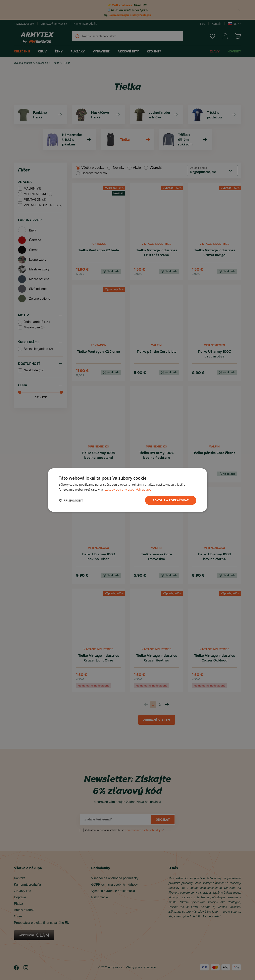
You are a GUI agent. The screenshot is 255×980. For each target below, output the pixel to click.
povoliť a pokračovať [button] (171, 500)
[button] (71, 500)
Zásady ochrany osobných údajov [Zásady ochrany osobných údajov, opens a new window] (128, 489)
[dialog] (127, 490)
